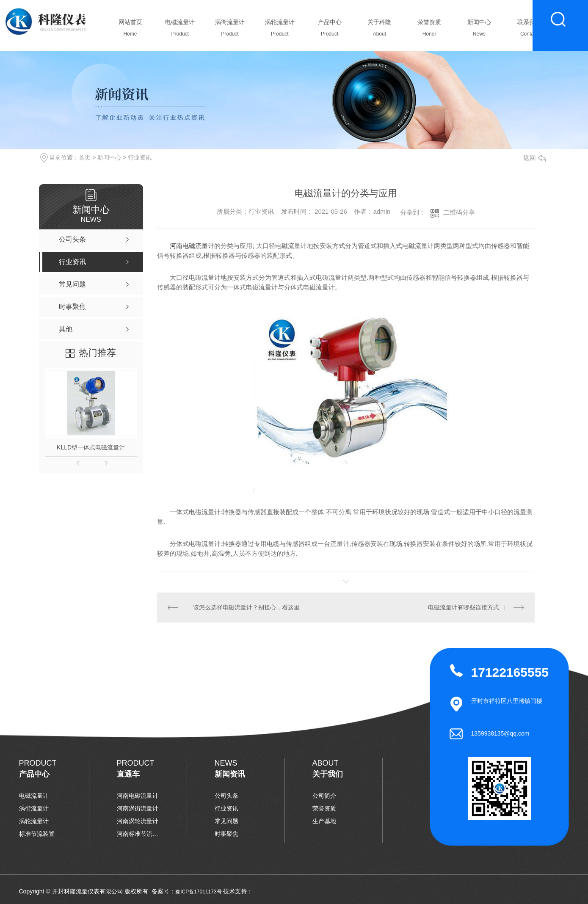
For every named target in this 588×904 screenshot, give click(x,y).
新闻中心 (479, 30)
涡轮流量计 (280, 30)
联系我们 (529, 30)
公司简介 (324, 796)
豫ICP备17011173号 (198, 892)
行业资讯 (140, 157)
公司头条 (226, 796)
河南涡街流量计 (138, 808)
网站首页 (130, 30)
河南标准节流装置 (138, 834)
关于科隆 (380, 30)
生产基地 (324, 821)
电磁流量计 (180, 30)
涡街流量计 (230, 30)
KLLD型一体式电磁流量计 (91, 447)
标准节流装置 (37, 834)
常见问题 (226, 821)
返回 (535, 158)
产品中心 (330, 30)
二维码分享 (459, 212)
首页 (85, 157)
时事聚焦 (226, 834)
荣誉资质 (429, 30)
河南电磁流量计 (192, 246)
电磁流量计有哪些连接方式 (464, 607)
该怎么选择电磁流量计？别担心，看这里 (246, 607)
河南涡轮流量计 (138, 821)
